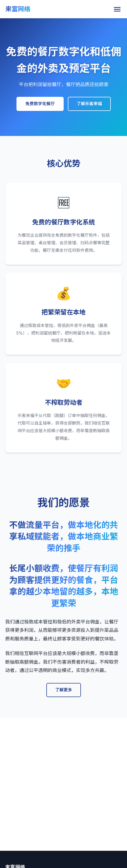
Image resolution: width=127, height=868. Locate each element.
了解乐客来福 (89, 104)
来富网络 (18, 9)
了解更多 (64, 690)
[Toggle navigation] (117, 9)
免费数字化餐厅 (40, 104)
